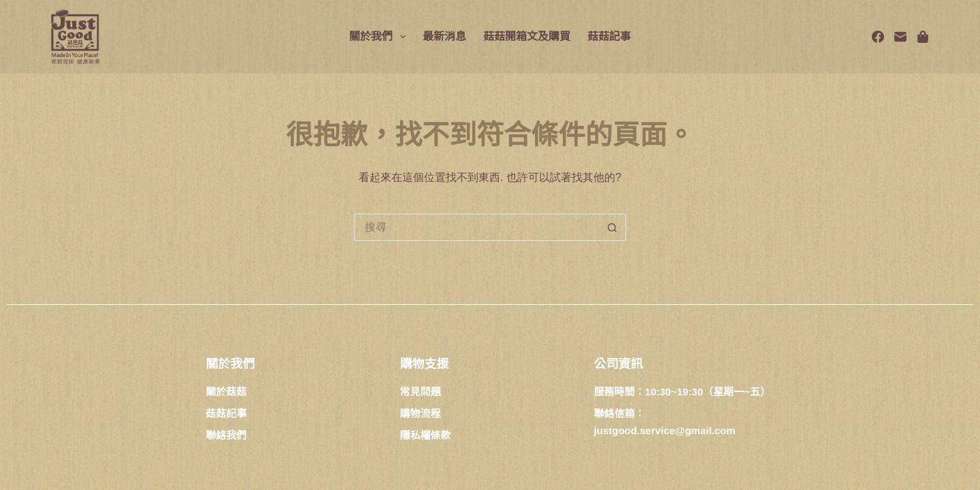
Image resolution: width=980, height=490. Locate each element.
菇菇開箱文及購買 (527, 36)
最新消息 (444, 36)
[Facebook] (878, 37)
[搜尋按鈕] (612, 227)
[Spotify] (923, 37)
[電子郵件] (900, 37)
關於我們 (380, 37)
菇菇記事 (609, 36)
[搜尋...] (476, 227)
